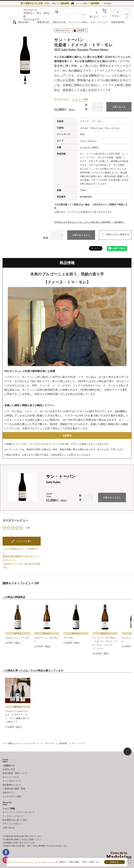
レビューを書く (24, 540)
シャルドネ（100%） (90, 146)
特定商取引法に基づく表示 (15, 814)
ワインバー (127, 15)
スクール (116, 15)
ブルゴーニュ (98, 127)
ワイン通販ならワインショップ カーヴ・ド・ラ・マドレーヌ (13, 13)
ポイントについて (11, 774)
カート (106, 15)
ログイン (88, 15)
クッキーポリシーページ (45, 862)
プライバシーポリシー (13, 818)
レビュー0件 (80, 99)
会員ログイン (9, 788)
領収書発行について (12, 781)
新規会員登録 (118, 22)
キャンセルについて (12, 778)
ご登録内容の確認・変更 (14, 785)
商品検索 (63, 742)
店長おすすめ (59, 22)
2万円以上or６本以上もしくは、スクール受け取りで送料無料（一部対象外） (92, 221)
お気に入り (97, 15)
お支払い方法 (9, 767)
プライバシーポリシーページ (21, 862)
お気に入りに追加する (111, 234)
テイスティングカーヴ (13, 811)
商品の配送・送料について (15, 771)
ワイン (83, 140)
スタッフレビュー (99, 22)
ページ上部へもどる (128, 750)
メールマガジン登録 (12, 792)
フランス (84, 127)
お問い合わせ (9, 821)
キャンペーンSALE (78, 22)
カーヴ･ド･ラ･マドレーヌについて (19, 807)
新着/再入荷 (43, 22)
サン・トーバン (115, 127)
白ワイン (93, 140)
